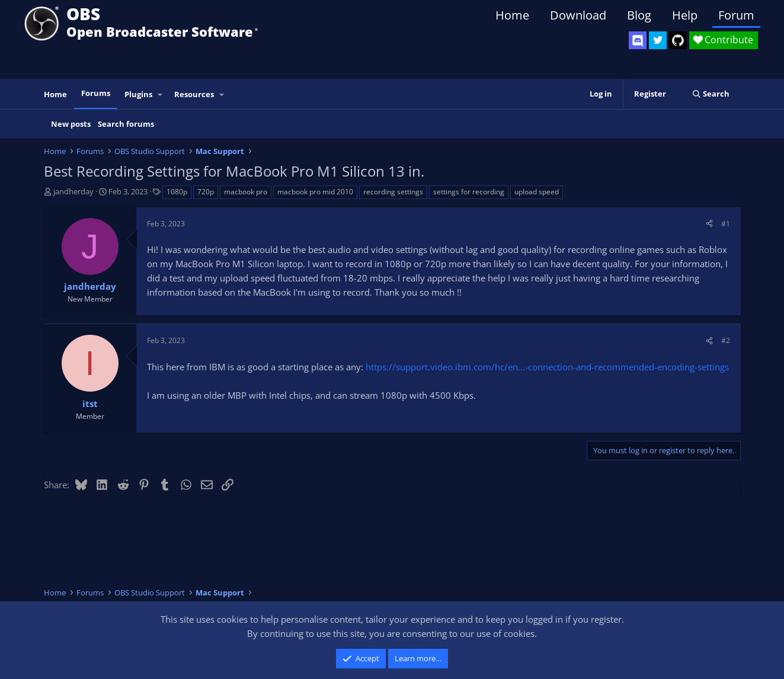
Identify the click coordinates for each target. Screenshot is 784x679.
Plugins (138, 94)
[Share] (709, 224)
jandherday (73, 191)
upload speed (537, 192)
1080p (177, 192)
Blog (639, 15)
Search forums (126, 124)
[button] (160, 95)
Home (512, 15)
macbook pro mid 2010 (315, 192)
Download (578, 15)
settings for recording (469, 192)
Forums (96, 93)
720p (206, 192)
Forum (736, 15)
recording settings (393, 192)
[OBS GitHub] (678, 40)
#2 (726, 340)
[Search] (711, 94)
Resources (194, 94)
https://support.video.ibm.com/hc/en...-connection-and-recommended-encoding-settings (547, 367)
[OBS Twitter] (658, 40)
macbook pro (246, 192)
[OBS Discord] (638, 40)
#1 (726, 224)
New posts (71, 124)
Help (685, 15)
